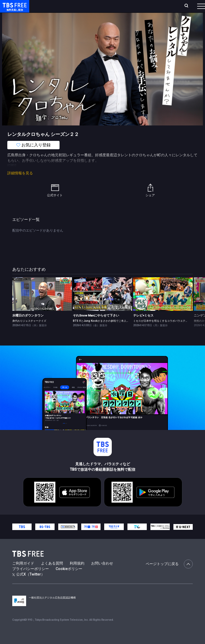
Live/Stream (106, 5)
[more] (149, 21)
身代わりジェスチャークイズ (29, 331)
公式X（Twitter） (28, 585)
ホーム (58, 8)
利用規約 (77, 574)
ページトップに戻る (169, 574)
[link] (42, 304)
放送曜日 (71, 8)
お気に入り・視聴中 (132, 8)
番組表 (192, 8)
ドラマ (105, 21)
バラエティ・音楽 (130, 21)
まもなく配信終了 (80, 21)
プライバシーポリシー (31, 579)
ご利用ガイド (23, 574)
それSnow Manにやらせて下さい (96, 326)
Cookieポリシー (69, 579)
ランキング (88, 8)
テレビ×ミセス (143, 326)
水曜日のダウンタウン (28, 326)
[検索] (159, 8)
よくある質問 (52, 574)
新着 (57, 21)
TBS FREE (14, 9)
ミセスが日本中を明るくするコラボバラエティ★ (162, 331)
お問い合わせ (102, 574)
